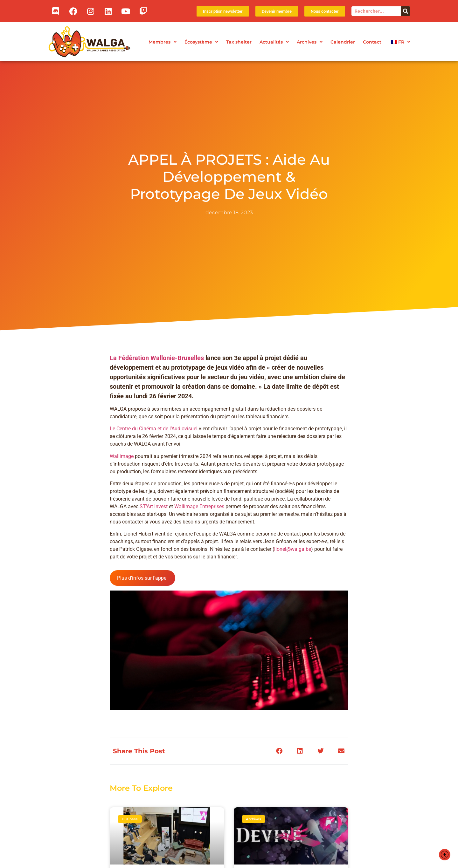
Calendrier (343, 42)
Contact (372, 42)
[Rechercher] (406, 11)
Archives (310, 42)
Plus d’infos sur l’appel (142, 603)
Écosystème (201, 42)
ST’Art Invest (154, 532)
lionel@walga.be (293, 574)
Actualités (274, 42)
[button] (279, 776)
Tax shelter (239, 42)
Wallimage (122, 481)
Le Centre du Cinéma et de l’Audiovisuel (154, 454)
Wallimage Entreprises (199, 532)
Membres (163, 42)
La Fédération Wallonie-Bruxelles (157, 383)
